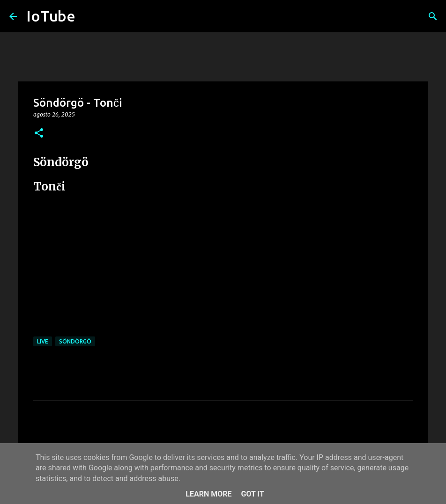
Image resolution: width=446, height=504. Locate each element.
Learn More (208, 494)
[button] (39, 134)
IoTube (51, 16)
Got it (252, 494)
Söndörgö (75, 341)
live (43, 341)
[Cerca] (433, 16)
